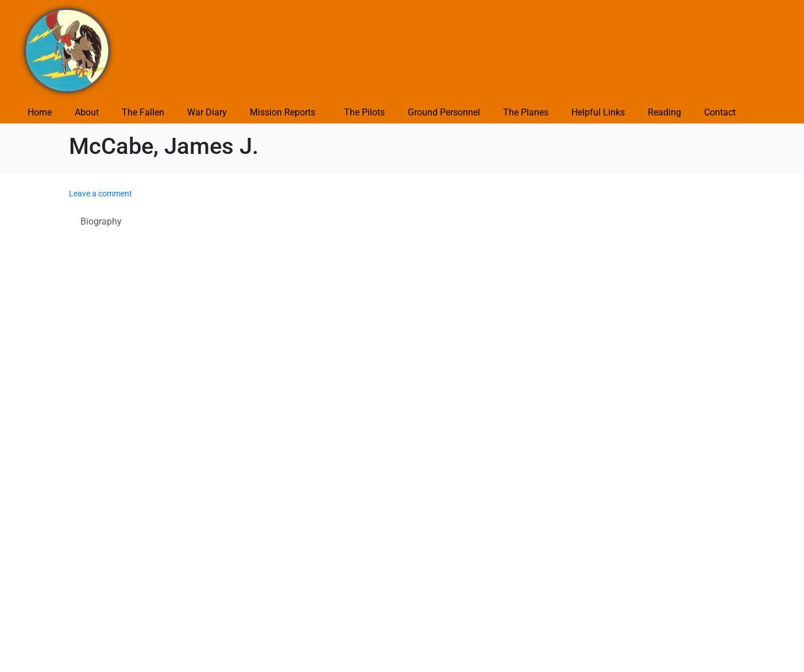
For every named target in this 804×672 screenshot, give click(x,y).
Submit (90, 592)
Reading (664, 112)
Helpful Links (598, 112)
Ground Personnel (444, 112)
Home (40, 112)
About (87, 112)
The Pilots (364, 112)
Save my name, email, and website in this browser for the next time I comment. (242, 561)
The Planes (526, 112)
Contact (720, 112)
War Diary (207, 112)
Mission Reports (283, 112)
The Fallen (143, 112)
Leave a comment (100, 194)
